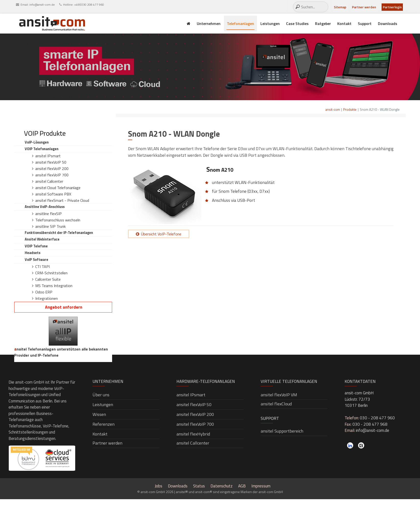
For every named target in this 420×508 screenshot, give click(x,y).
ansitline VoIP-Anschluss (45, 207)
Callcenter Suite (48, 279)
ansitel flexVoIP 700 (52, 175)
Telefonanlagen (240, 24)
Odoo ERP (44, 292)
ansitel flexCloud (276, 404)
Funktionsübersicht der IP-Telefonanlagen (59, 233)
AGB (242, 486)
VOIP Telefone (36, 246)
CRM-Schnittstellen (51, 273)
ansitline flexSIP (48, 214)
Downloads (388, 24)
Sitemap (340, 7)
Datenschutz (222, 486)
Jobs (158, 486)
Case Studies (297, 24)
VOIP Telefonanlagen (42, 149)
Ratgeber (323, 24)
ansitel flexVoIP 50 (51, 162)
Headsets (33, 253)
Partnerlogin (392, 7)
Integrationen (47, 298)
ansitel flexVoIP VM (279, 395)
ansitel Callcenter (49, 181)
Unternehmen (209, 24)
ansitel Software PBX (53, 194)
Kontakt (344, 24)
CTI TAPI (42, 266)
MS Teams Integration (54, 286)
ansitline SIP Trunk (50, 226)
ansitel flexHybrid (193, 434)
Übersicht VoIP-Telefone (161, 234)
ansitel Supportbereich (282, 431)
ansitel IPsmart (48, 156)
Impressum (261, 486)
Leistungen (270, 24)
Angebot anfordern (64, 307)
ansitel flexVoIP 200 (52, 169)
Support (365, 24)
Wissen (99, 414)
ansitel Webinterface (42, 239)
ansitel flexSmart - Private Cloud (62, 200)
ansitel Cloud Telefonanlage (58, 188)
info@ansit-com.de (42, 5)
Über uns (101, 395)
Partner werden (364, 7)
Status (199, 486)
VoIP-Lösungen (37, 142)
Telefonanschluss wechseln (58, 220)
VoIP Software (36, 260)
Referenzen (104, 424)
